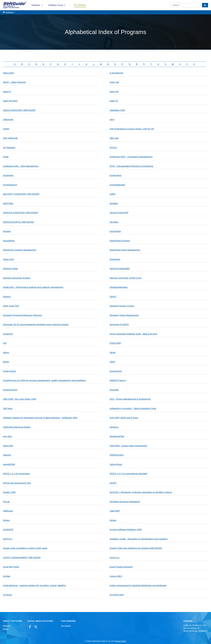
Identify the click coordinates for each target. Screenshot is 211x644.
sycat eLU (115, 557)
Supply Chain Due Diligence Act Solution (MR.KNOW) (136, 548)
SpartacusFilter (117, 436)
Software (36, 5)
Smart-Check (9, 371)
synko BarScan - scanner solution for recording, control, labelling (34, 585)
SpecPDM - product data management (128, 446)
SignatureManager (119, 287)
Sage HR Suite (10, 101)
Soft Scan (8, 408)
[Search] (205, 5)
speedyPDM (9, 464)
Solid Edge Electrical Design (17, 427)
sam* (112, 119)
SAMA (6, 129)
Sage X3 (114, 101)
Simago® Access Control (122, 306)
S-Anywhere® (116, 73)
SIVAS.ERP (115, 343)
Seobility (114, 203)
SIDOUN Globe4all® (120, 269)
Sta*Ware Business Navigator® (125, 502)
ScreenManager (117, 185)
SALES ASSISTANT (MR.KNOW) (19, 110)
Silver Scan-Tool (11, 306)
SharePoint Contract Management (20, 250)
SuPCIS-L (8, 539)
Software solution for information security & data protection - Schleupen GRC (40, 418)
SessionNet (115, 231)
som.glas (7, 436)
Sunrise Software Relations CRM (126, 529)
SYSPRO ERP (117, 595)
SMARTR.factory (118, 380)
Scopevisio (8, 175)
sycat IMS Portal (11, 567)
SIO (5, 343)
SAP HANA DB (10, 138)
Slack (112, 362)
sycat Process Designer (121, 567)
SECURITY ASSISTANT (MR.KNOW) (21, 194)
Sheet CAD (8, 259)
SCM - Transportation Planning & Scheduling (131, 166)
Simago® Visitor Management (124, 315)
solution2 (114, 427)
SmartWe (114, 390)
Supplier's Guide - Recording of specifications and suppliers (139, 539)
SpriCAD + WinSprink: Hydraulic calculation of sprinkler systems (141, 492)
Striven (113, 520)
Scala (6, 157)
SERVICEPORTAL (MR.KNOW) (18, 222)
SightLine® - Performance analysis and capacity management (33, 287)
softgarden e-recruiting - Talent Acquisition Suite (133, 408)
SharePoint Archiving (120, 241)
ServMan (114, 222)
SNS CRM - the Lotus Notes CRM (19, 399)
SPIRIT (113, 483)
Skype (6, 362)
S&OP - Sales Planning (14, 82)
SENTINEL (8, 203)
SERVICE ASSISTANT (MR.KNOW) (20, 213)
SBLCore (114, 138)
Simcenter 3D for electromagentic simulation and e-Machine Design (36, 324)
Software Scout (56, 5)
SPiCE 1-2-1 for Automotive (16, 474)
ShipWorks (115, 259)
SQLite (6, 502)
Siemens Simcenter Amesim (17, 278)
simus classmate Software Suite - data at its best (133, 334)
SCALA (113, 147)
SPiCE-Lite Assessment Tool (17, 483)
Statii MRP (115, 511)
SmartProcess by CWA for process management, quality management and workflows (44, 380)
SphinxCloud (116, 464)
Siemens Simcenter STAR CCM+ (126, 278)
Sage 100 (114, 82)
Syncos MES (116, 576)
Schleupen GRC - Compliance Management (131, 157)
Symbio (7, 576)
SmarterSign (116, 371)
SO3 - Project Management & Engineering (130, 399)
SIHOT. (113, 297)
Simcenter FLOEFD (119, 324)
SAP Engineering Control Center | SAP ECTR (132, 129)
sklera (6, 352)
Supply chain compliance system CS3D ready (25, 548)
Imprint (6, 629)
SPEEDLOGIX (117, 455)
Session (7, 231)
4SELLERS (8, 73)
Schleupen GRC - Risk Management (21, 166)
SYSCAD (7, 595)
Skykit (113, 352)
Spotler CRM (9, 492)
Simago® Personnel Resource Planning (22, 315)
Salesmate (8, 119)
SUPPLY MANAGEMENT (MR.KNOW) (22, 557)
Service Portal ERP (119, 213)
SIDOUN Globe (10, 269)
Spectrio (7, 455)
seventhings (9, 241)
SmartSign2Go (10, 390)
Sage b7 (7, 92)
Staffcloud (8, 511)
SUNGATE (8, 529)
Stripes (6, 520)
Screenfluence (10, 185)
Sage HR (114, 92)
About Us (7, 626)
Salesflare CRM (117, 110)
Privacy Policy (120, 641)
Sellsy (113, 194)
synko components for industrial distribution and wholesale (138, 585)
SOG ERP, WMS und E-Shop (124, 418)
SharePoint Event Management (125, 250)
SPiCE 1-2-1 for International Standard (128, 474)
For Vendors (80, 5)
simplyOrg (8, 334)
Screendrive (115, 175)
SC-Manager (9, 147)
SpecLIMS (8, 446)
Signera (7, 297)
